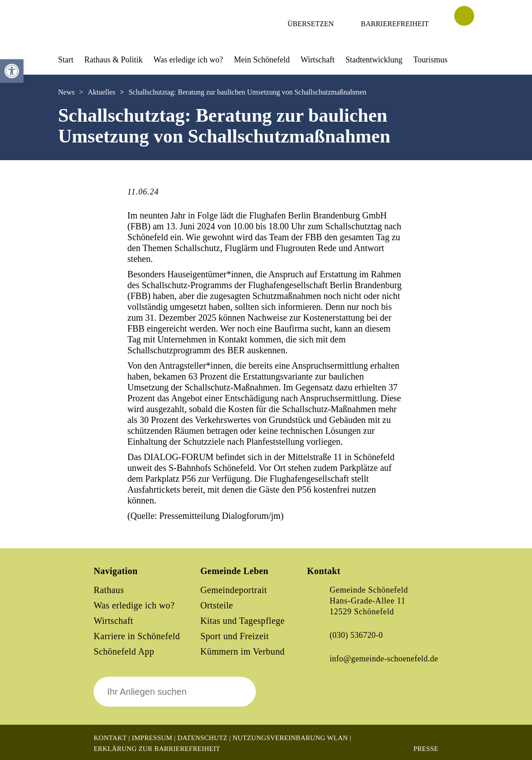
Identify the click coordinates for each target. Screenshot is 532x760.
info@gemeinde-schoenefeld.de (384, 659)
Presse (426, 749)
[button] (12, 71)
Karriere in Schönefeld (137, 636)
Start (66, 60)
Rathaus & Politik (114, 60)
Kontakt (110, 738)
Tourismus (430, 60)
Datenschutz (202, 738)
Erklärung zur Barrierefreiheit (157, 749)
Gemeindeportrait (233, 590)
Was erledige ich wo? (188, 60)
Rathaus (109, 590)
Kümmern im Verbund (242, 651)
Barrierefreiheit (395, 24)
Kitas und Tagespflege (242, 621)
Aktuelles (101, 92)
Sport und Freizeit (235, 636)
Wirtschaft (318, 60)
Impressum (152, 738)
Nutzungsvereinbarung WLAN (290, 738)
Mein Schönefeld (262, 60)
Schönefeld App (124, 651)
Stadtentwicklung (374, 60)
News (66, 92)
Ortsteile (217, 605)
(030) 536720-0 (356, 635)
